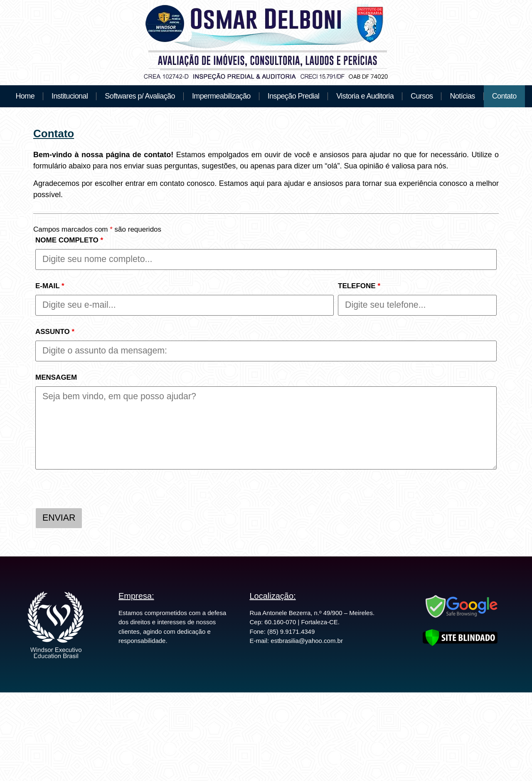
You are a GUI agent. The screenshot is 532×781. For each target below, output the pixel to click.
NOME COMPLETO (69, 240)
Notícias (462, 96)
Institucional (70, 96)
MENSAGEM (56, 377)
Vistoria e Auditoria (365, 96)
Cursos (422, 96)
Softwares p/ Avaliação (140, 96)
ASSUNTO (55, 332)
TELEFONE (359, 286)
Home (25, 96)
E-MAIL (50, 286)
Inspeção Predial (294, 96)
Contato (504, 96)
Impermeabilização (221, 96)
